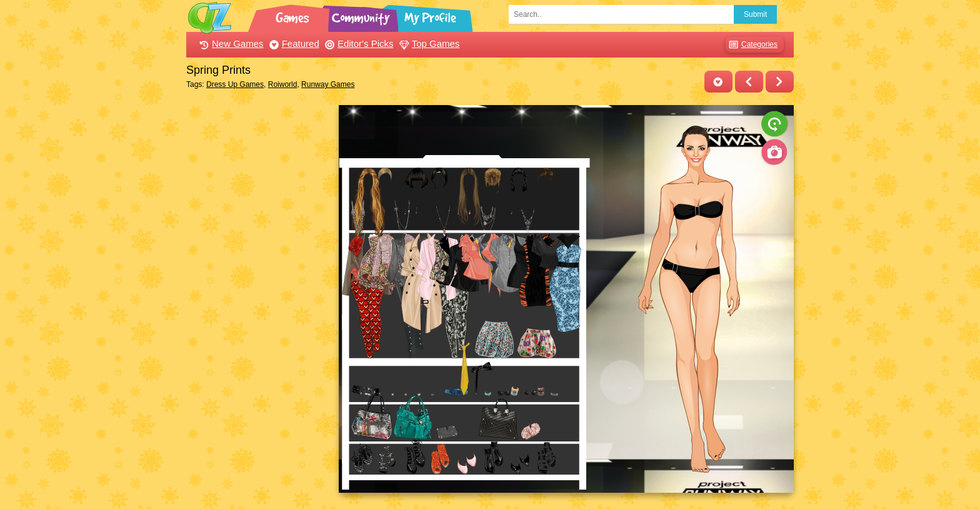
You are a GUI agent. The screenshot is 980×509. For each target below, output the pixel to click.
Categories (752, 45)
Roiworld (283, 84)
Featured (293, 43)
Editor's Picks (358, 43)
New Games (230, 43)
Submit (755, 14)
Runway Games (328, 84)
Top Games (428, 43)
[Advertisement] (259, 293)
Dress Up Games (235, 84)
